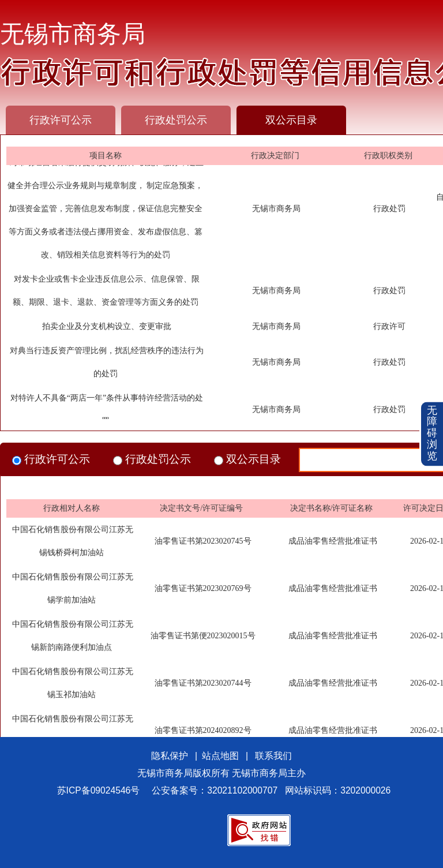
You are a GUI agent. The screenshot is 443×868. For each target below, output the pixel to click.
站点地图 (220, 756)
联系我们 (273, 756)
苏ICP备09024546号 (99, 790)
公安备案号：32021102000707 (215, 790)
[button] (432, 434)
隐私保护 (170, 756)
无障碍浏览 (432, 434)
